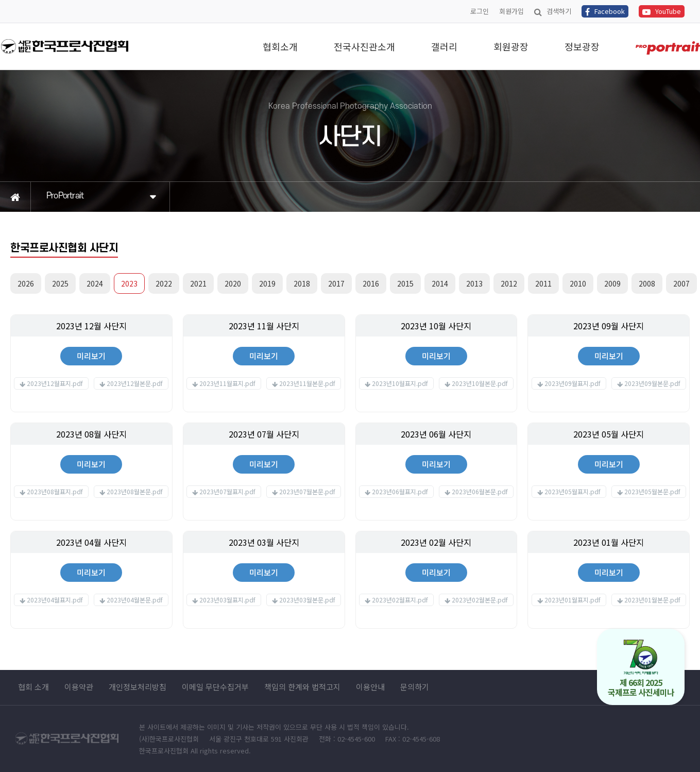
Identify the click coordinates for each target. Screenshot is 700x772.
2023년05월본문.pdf (652, 491)
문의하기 (415, 687)
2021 (198, 283)
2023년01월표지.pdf (573, 600)
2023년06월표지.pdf (400, 491)
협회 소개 (33, 687)
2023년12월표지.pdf (55, 383)
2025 (60, 283)
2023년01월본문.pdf (652, 600)
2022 (164, 283)
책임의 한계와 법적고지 (302, 687)
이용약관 (79, 687)
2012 (509, 283)
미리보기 (91, 356)
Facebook (605, 11)
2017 (336, 283)
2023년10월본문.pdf (480, 383)
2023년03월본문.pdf (307, 600)
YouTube (662, 11)
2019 (267, 283)
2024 (95, 283)
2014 (440, 283)
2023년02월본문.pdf (480, 600)
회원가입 (511, 11)
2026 (26, 283)
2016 (371, 283)
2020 (233, 283)
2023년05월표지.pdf (573, 491)
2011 (543, 283)
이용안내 (370, 687)
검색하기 (553, 11)
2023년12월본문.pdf (135, 383)
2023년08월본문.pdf (135, 491)
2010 (578, 283)
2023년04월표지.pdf (55, 600)
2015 (405, 283)
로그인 (480, 11)
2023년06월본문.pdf (480, 491)
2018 (302, 283)
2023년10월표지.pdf (400, 383)
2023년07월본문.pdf (307, 491)
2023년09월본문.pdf (652, 383)
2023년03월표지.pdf (227, 600)
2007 (681, 283)
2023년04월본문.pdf (135, 600)
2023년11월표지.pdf (227, 383)
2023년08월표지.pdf (55, 491)
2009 (612, 283)
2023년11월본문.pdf (307, 383)
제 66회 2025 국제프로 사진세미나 (641, 669)
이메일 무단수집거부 (215, 687)
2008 (647, 283)
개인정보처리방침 (138, 687)
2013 (474, 283)
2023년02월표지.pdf (400, 600)
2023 (129, 283)
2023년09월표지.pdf (573, 383)
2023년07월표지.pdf (227, 491)
